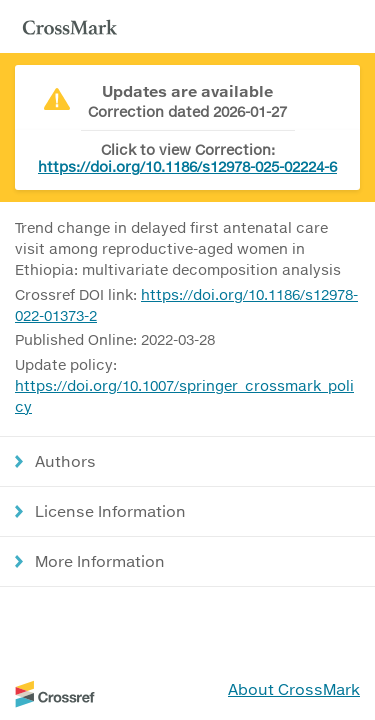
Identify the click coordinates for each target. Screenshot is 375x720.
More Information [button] (100, 561)
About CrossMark (294, 689)
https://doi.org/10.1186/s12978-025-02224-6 (187, 166)
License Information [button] (110, 511)
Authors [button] (65, 461)
